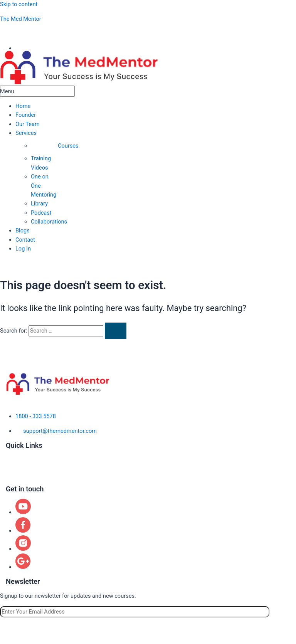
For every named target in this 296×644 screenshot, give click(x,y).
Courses (68, 146)
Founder (26, 115)
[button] (37, 133)
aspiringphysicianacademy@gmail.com (61, 34)
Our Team (28, 124)
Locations (18, 474)
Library (39, 203)
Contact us (19, 481)
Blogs (23, 230)
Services (26, 133)
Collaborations (49, 222)
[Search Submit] (116, 331)
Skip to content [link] (19, 4)
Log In (23, 249)
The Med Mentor (21, 19)
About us (17, 453)
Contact (25, 240)
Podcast (41, 213)
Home (23, 106)
